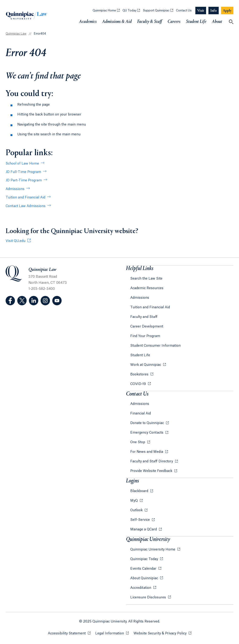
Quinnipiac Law (16, 34)
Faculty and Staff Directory (152, 461)
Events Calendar (144, 569)
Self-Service (141, 520)
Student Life (196, 22)
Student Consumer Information (155, 346)
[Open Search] (231, 22)
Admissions (15, 189)
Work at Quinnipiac (146, 365)
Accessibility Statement (69, 633)
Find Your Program (145, 336)
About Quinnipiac (145, 578)
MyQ (134, 501)
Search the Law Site (146, 279)
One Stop (138, 442)
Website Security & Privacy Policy (162, 633)
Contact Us (184, 11)
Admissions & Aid (117, 22)
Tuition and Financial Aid (25, 198)
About (217, 22)
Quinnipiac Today (145, 559)
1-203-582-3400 (42, 289)
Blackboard (140, 491)
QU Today (131, 11)
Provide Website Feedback (152, 471)
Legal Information (112, 633)
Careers (174, 22)
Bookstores (140, 374)
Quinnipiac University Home (153, 550)
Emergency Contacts (147, 433)
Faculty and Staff (144, 317)
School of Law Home (22, 164)
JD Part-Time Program (24, 180)
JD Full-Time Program (23, 172)
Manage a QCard (144, 529)
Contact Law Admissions (26, 206)
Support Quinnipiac (158, 11)
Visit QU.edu (16, 241)
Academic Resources (147, 288)
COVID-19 (139, 384)
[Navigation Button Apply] (227, 11)
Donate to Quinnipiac (148, 423)
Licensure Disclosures (149, 597)
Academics (88, 22)
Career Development (147, 327)
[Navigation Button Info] (214, 11)
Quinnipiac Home (106, 11)
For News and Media (147, 452)
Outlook (137, 510)
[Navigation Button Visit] (201, 11)
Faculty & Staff (150, 22)
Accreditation (141, 588)
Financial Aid (141, 414)
